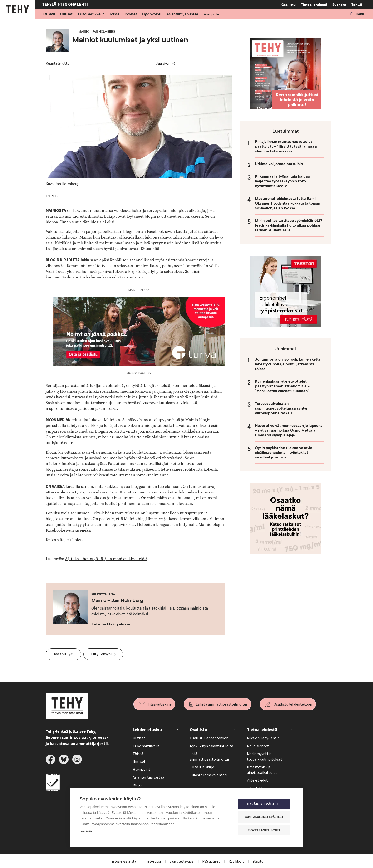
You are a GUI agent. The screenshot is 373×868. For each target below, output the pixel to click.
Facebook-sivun (161, 232)
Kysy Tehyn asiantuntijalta (211, 746)
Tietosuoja (153, 861)
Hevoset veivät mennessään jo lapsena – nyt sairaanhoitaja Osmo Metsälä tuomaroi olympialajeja (289, 430)
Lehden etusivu (147, 730)
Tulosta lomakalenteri (208, 775)
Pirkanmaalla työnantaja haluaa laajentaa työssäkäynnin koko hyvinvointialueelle (282, 181)
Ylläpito (258, 861)
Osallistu (289, 5)
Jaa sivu (162, 63)
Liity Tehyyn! (101, 654)
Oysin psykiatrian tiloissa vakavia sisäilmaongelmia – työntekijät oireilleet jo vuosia (284, 453)
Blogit (138, 785)
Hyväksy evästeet (265, 804)
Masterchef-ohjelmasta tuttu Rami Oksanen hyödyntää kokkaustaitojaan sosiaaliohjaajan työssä (288, 203)
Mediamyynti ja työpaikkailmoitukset (265, 757)
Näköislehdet (258, 746)
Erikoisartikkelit (91, 14)
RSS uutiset (211, 861)
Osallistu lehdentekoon (293, 704)
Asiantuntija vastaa (182, 14)
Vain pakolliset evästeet (265, 817)
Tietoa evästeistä (123, 861)
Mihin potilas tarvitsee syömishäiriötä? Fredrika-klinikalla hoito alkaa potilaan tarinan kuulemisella (289, 225)
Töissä (114, 14)
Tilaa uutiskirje (159, 704)
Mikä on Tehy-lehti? (263, 738)
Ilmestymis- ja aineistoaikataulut (262, 770)
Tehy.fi (357, 5)
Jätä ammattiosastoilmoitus (210, 757)
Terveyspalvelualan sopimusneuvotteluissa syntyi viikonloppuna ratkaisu (281, 408)
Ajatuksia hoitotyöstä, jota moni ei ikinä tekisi (106, 559)
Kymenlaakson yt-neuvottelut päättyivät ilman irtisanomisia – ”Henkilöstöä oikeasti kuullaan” (282, 386)
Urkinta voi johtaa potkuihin (279, 164)
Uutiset (66, 14)
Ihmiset (131, 14)
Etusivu (49, 14)
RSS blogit (237, 861)
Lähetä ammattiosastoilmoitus (222, 704)
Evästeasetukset (265, 830)
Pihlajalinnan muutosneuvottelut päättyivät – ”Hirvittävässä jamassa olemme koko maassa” (286, 146)
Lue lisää (86, 831)
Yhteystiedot (257, 780)
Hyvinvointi (152, 14)
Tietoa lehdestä (314, 5)
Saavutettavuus (182, 861)
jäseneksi (83, 530)
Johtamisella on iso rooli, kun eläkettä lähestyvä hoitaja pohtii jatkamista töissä (288, 364)
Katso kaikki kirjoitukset (112, 624)
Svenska (339, 5)
